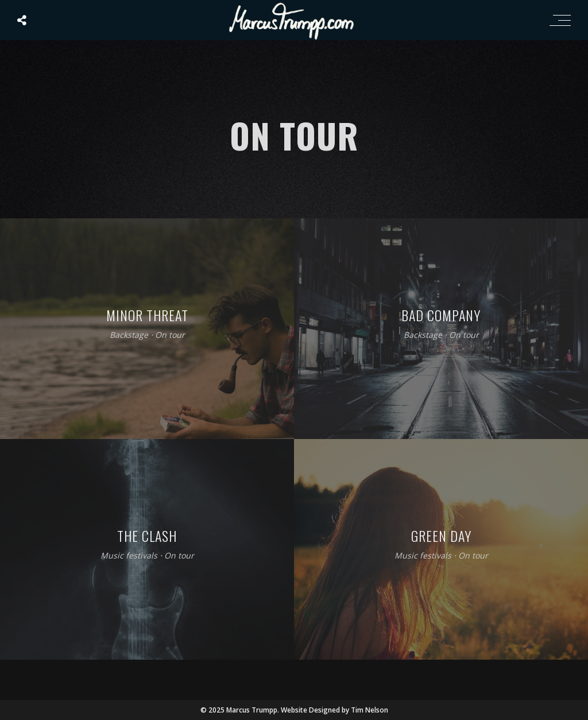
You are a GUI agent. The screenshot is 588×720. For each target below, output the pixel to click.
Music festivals (129, 556)
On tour (170, 335)
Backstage (129, 335)
